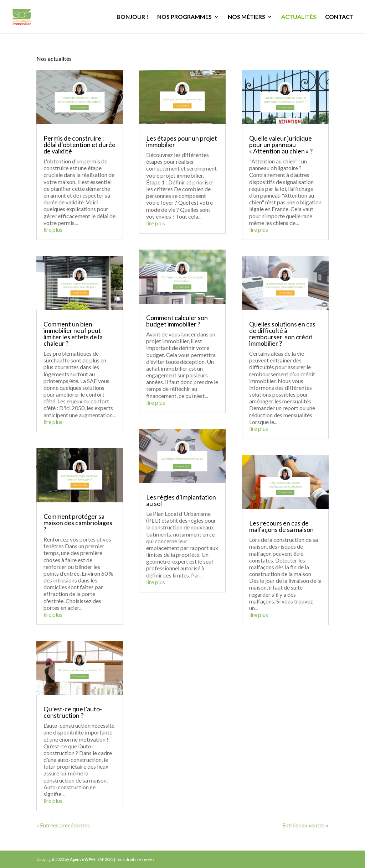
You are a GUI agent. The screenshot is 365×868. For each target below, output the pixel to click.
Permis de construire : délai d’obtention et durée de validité (79, 145)
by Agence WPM (80, 859)
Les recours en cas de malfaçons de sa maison (281, 526)
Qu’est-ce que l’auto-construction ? (73, 712)
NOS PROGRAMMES (184, 17)
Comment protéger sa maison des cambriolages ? (78, 523)
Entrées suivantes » (305, 825)
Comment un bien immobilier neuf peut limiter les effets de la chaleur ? (73, 334)
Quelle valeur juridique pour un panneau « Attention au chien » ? (281, 145)
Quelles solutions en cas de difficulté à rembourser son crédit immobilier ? (282, 334)
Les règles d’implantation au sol (181, 500)
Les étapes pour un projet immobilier (182, 141)
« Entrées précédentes (63, 825)
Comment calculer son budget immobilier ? (177, 321)
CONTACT (339, 17)
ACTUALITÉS (299, 17)
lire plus (53, 229)
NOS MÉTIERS (246, 17)
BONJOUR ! (132, 17)
